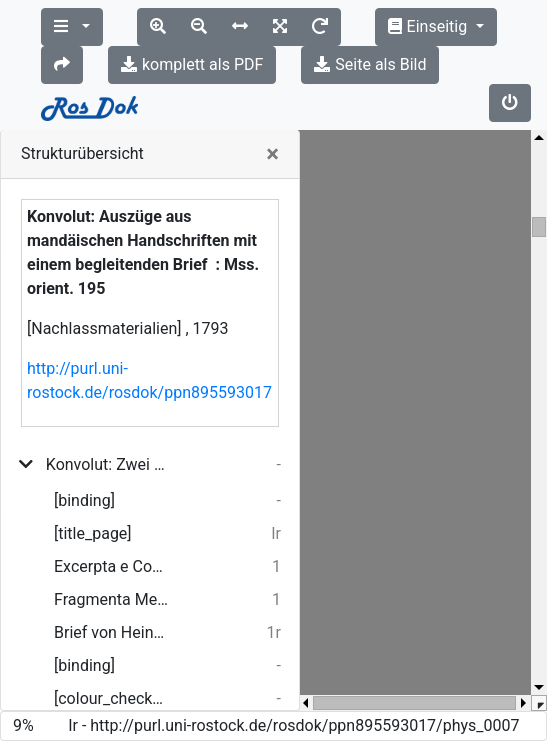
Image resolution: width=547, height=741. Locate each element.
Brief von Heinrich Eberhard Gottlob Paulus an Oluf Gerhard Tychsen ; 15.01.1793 (111, 632)
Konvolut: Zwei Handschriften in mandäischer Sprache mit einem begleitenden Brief (107, 464)
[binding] (84, 500)
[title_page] (93, 533)
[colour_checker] (111, 698)
